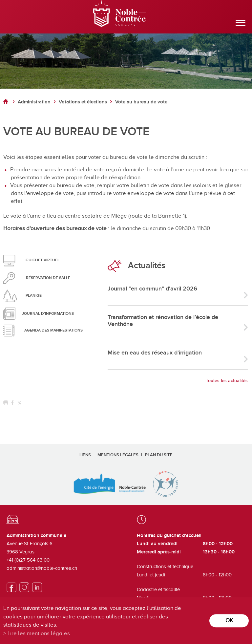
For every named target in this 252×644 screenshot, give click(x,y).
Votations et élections (83, 102)
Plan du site (159, 455)
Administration (34, 102)
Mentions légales (118, 455)
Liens (85, 455)
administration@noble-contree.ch (42, 568)
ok (229, 621)
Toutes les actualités (227, 381)
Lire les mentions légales (39, 633)
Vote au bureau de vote (141, 102)
